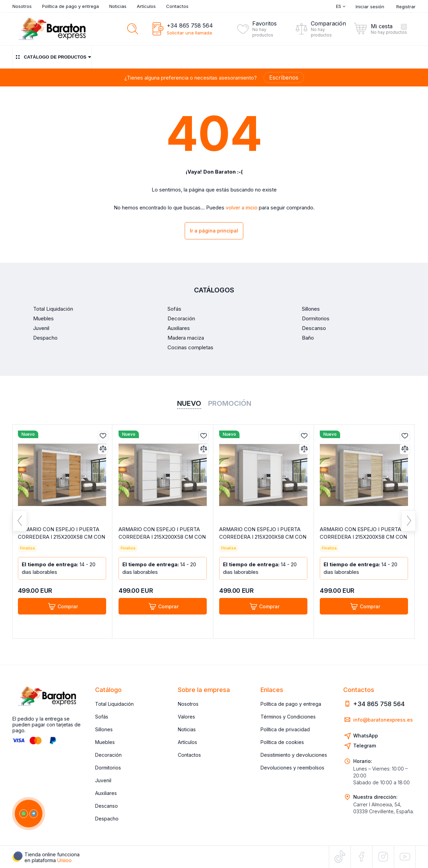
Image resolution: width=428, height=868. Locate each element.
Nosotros (22, 6)
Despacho (107, 819)
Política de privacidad (285, 729)
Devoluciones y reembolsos (292, 768)
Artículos (146, 6)
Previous (20, 522)
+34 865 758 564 (190, 25)
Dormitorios (108, 768)
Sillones (104, 729)
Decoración (108, 755)
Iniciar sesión (370, 7)
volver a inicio (242, 208)
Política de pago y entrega (70, 6)
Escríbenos (284, 77)
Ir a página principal (214, 231)
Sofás (102, 717)
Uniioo (64, 860)
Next (409, 522)
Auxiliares (106, 793)
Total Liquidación (114, 704)
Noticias (118, 6)
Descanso (106, 806)
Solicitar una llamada (189, 33)
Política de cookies (282, 742)
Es (341, 6)
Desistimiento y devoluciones (294, 755)
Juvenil (103, 780)
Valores (186, 717)
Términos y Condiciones (288, 717)
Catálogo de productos (52, 57)
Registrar (406, 7)
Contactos (177, 6)
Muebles (105, 742)
